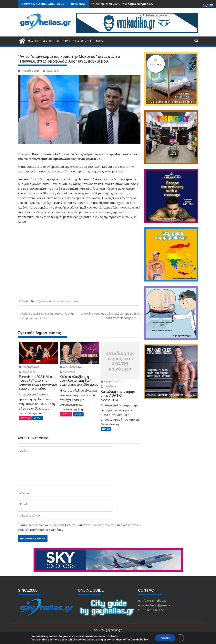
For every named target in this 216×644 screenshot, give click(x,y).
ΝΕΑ (31, 41)
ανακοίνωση (79, 167)
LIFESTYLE (41, 41)
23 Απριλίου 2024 (71, 367)
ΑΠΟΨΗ (23, 301)
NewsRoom (51, 71)
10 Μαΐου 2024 (29, 367)
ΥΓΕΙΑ (76, 41)
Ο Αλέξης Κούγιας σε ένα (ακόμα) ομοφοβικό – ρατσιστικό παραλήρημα (110, 316)
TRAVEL (66, 41)
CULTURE (54, 41)
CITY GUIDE (88, 41)
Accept (165, 638)
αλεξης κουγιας (43, 301)
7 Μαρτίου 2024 (111, 381)
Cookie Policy (139, 640)
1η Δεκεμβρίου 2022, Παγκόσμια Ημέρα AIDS (122, 4)
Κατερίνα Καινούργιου (66, 301)
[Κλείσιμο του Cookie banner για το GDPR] (180, 638)
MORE (100, 41)
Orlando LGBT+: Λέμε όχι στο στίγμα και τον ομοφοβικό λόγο (46, 316)
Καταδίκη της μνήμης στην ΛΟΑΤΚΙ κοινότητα (120, 361)
